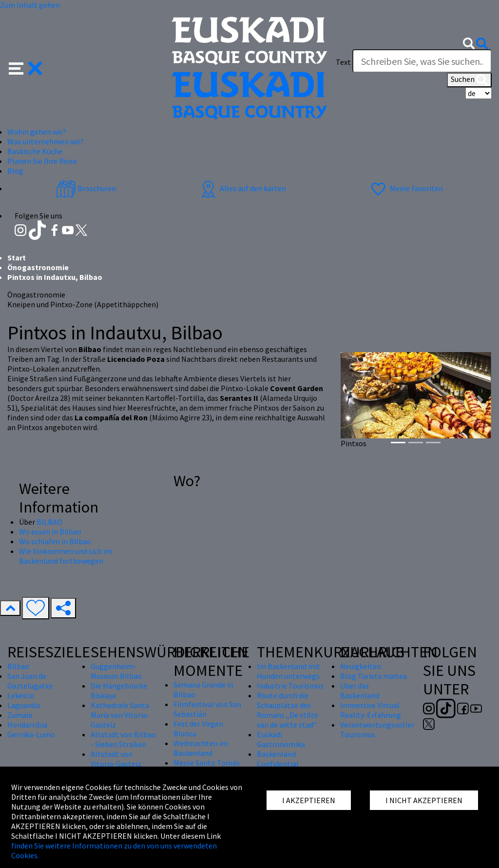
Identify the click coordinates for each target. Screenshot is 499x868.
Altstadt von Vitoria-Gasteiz (116, 759)
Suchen (469, 80)
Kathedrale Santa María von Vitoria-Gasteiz (120, 715)
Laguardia (24, 705)
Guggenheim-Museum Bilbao (116, 671)
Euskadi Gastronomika (281, 739)
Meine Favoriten (406, 188)
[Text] (422, 61)
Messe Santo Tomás (207, 763)
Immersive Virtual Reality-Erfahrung (371, 710)
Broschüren (86, 188)
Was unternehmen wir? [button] (46, 141)
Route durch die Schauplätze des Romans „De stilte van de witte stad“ (288, 710)
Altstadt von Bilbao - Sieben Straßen (123, 739)
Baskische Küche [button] (35, 151)
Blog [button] (15, 171)
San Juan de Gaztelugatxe (30, 681)
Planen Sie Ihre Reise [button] (42, 161)
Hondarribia (27, 725)
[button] (26, 67)
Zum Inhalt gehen (30, 5)
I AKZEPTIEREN (309, 800)
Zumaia (20, 715)
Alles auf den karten (242, 188)
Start (17, 257)
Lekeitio (21, 695)
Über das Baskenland (360, 690)
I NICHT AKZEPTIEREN (424, 800)
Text (343, 62)
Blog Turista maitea (374, 676)
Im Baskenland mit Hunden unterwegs (288, 671)
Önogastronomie (38, 267)
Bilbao (18, 666)
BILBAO (49, 522)
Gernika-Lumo (31, 734)
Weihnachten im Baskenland (201, 748)
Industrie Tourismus (290, 686)
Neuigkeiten (361, 666)
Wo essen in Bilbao (50, 532)
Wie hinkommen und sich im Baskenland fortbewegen (66, 556)
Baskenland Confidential (278, 759)
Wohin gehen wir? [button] (37, 132)
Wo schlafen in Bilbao (55, 541)
